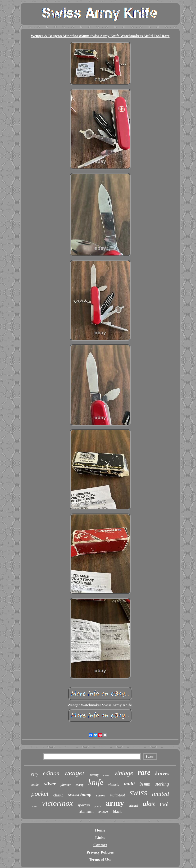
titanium (86, 811)
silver (50, 784)
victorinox (57, 803)
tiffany (94, 775)
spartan (84, 805)
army (115, 803)
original (133, 806)
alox (149, 804)
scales (34, 806)
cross (106, 775)
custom (100, 795)
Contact (100, 845)
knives (162, 774)
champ (80, 785)
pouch (98, 806)
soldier (103, 812)
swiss (138, 793)
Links (100, 838)
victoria (114, 785)
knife (96, 782)
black (117, 811)
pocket (40, 793)
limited (160, 794)
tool (164, 804)
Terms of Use (100, 860)
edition (51, 773)
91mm (145, 784)
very (34, 774)
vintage (124, 773)
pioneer (66, 785)
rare (144, 772)
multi (129, 784)
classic (58, 795)
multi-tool (117, 795)
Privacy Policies (100, 852)
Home (100, 830)
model (35, 785)
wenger (75, 773)
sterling (162, 784)
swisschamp (80, 795)
